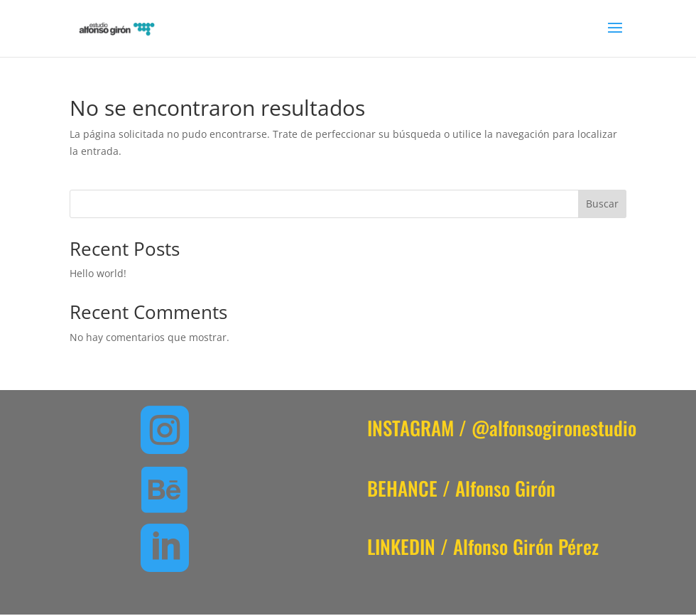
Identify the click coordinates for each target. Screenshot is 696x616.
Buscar (602, 204)
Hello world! (98, 273)
